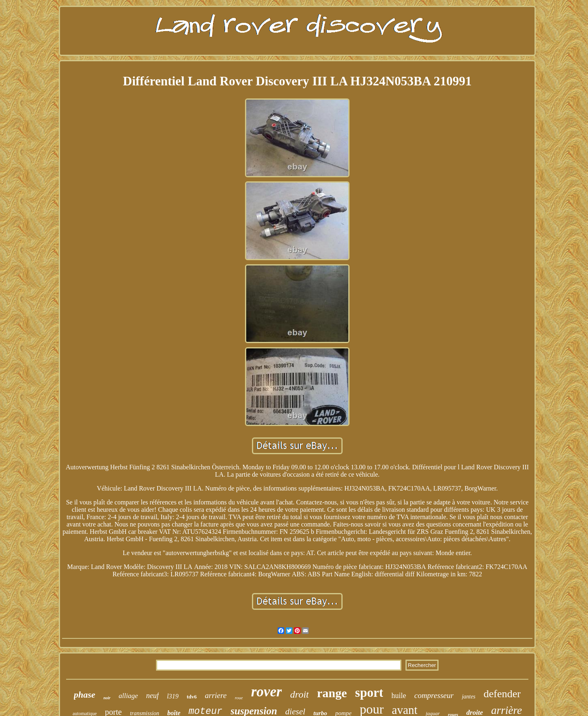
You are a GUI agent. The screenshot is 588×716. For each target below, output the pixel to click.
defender (502, 694)
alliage (128, 696)
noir (107, 698)
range (332, 693)
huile (399, 696)
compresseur (434, 695)
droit (299, 694)
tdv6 (192, 697)
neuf (153, 696)
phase (85, 695)
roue (239, 698)
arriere (216, 695)
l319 (173, 696)
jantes (469, 697)
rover (267, 692)
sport (369, 693)
